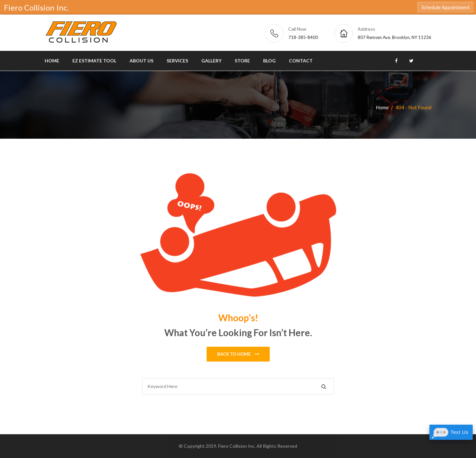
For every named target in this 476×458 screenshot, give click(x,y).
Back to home (238, 354)
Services (177, 61)
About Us (141, 61)
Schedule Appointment (446, 7)
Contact (301, 61)
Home (52, 61)
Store (242, 61)
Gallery (211, 61)
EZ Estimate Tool (94, 61)
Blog (269, 61)
